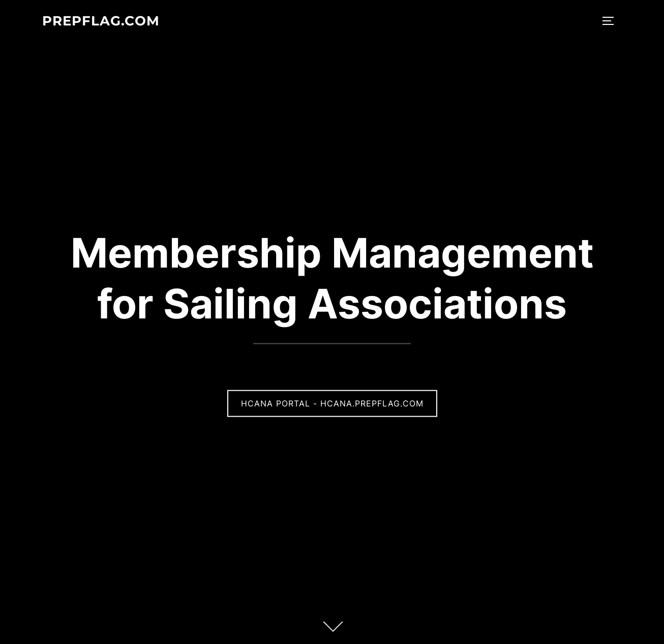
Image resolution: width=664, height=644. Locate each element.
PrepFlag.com (101, 21)
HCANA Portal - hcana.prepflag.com (332, 403)
